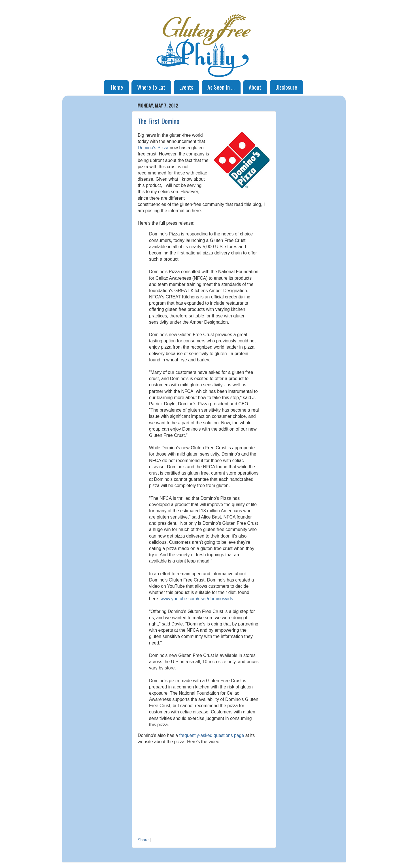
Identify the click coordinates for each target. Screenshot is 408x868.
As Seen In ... (221, 87)
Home (117, 87)
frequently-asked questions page (212, 735)
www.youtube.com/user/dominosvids (197, 599)
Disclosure (286, 87)
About (255, 87)
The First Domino (159, 121)
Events (186, 87)
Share (143, 840)
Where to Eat (151, 87)
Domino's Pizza (153, 148)
